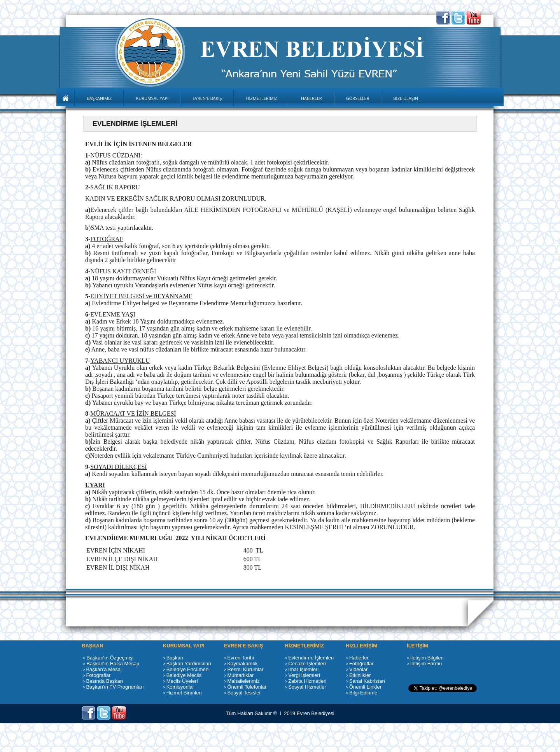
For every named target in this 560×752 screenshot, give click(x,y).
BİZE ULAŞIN (406, 98)
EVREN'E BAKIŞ (207, 98)
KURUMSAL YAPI (152, 98)
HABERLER (311, 98)
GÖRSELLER (358, 98)
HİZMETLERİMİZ (262, 98)
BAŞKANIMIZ (99, 98)
